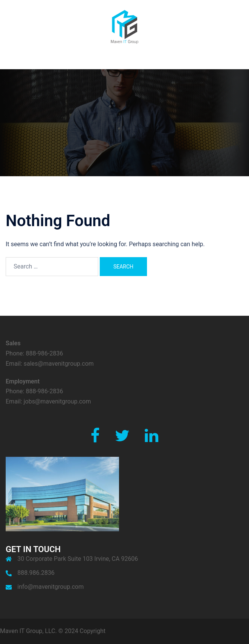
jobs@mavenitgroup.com (57, 401)
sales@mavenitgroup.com (59, 364)
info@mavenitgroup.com (50, 587)
